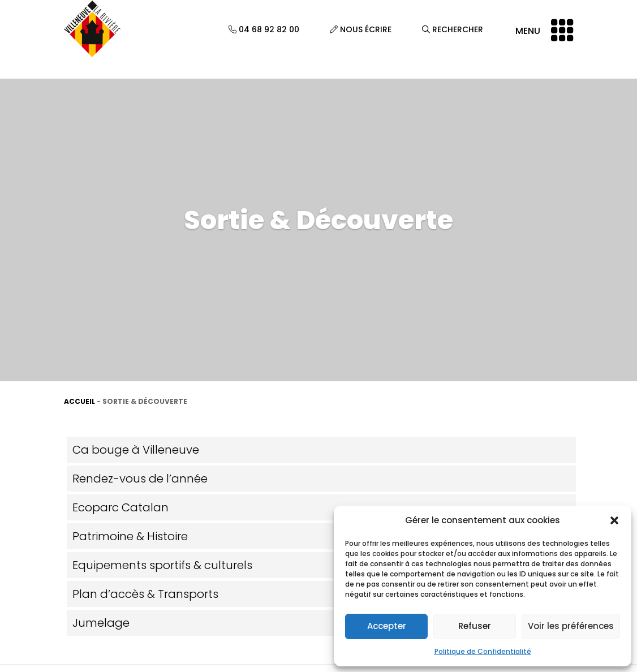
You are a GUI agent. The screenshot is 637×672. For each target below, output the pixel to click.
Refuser (475, 626)
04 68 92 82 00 (264, 29)
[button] (614, 520)
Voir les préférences (571, 626)
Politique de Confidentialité (483, 651)
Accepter (387, 626)
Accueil (79, 401)
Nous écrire (361, 29)
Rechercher (453, 29)
